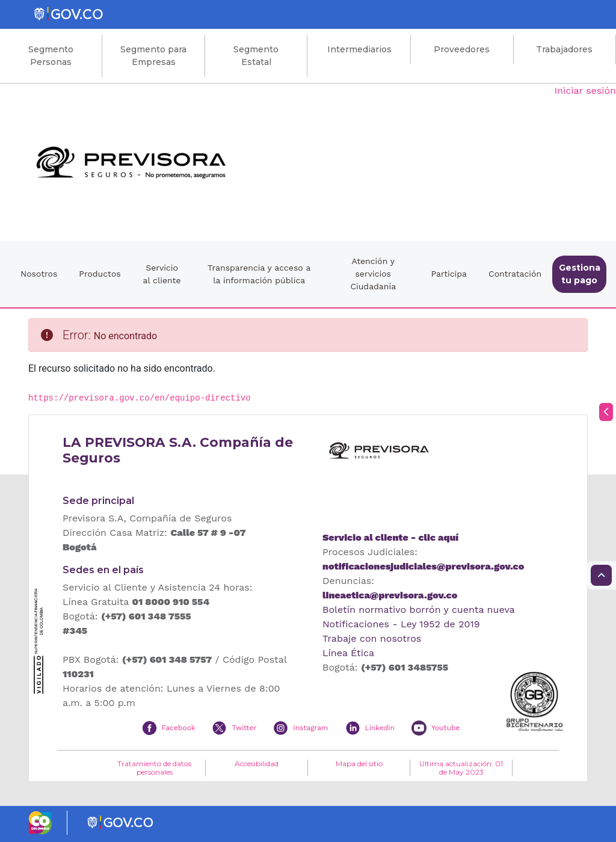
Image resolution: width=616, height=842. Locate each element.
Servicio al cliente (162, 274)
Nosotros (39, 274)
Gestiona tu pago (580, 274)
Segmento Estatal (256, 56)
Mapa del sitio (359, 764)
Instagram (310, 728)
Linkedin (380, 728)
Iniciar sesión (585, 91)
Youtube (445, 728)
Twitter (244, 728)
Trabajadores (564, 49)
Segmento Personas (51, 56)
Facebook (179, 728)
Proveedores (462, 49)
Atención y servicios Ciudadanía (373, 274)
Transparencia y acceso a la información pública (259, 274)
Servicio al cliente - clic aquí (390, 537)
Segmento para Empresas (153, 56)
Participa (449, 274)
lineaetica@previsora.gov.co (390, 595)
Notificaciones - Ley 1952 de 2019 (401, 624)
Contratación (515, 274)
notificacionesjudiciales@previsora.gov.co (423, 566)
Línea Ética (348, 653)
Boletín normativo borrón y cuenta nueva (419, 610)
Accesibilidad (257, 764)
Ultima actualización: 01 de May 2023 (461, 768)
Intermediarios (359, 49)
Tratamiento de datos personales (154, 768)
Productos (100, 274)
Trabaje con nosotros (372, 638)
